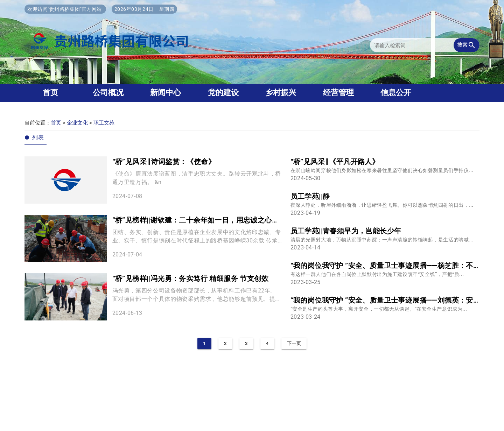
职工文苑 (104, 123)
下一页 (294, 343)
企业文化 (77, 123)
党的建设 (223, 93)
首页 (50, 93)
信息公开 (396, 93)
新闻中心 (166, 93)
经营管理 (338, 93)
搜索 (467, 45)
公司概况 (108, 93)
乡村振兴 (281, 93)
